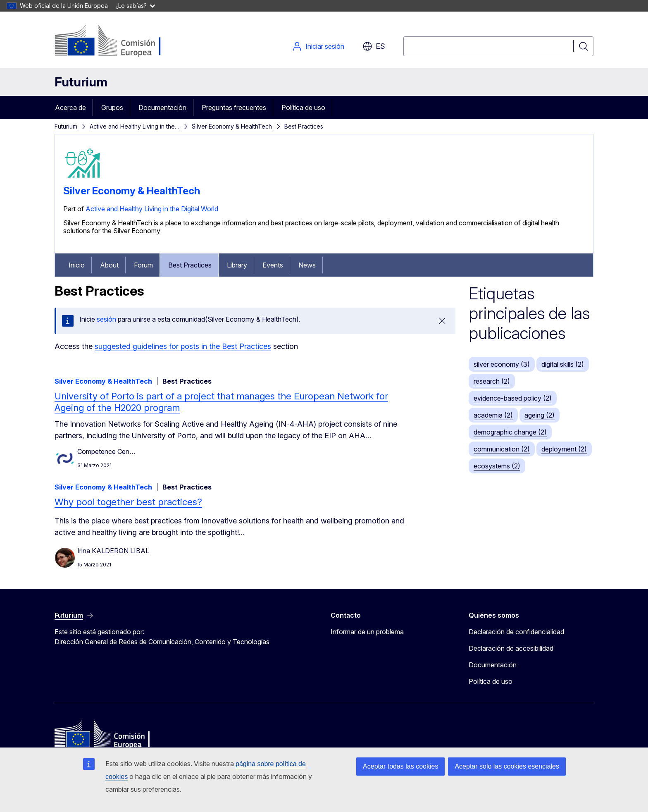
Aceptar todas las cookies (400, 766)
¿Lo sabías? (135, 6)
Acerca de (70, 107)
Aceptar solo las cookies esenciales (507, 766)
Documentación (162, 107)
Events (273, 265)
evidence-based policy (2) (513, 398)
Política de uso (303, 107)
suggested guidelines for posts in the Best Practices (183, 346)
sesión (106, 319)
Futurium (81, 82)
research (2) (492, 381)
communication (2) (502, 449)
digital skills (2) (563, 364)
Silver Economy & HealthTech (232, 126)
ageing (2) (540, 415)
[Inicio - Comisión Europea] (121, 41)
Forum (143, 265)
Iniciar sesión (318, 46)
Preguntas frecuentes (234, 107)
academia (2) (493, 415)
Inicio (77, 265)
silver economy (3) (502, 364)
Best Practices (190, 265)
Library (237, 265)
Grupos (112, 107)
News (307, 265)
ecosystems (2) (497, 466)
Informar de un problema (367, 632)
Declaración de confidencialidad (516, 632)
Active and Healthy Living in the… (135, 126)
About (109, 265)
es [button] (374, 46)
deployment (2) (564, 449)
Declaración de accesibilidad (511, 648)
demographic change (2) (510, 432)
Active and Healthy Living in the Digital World (152, 209)
